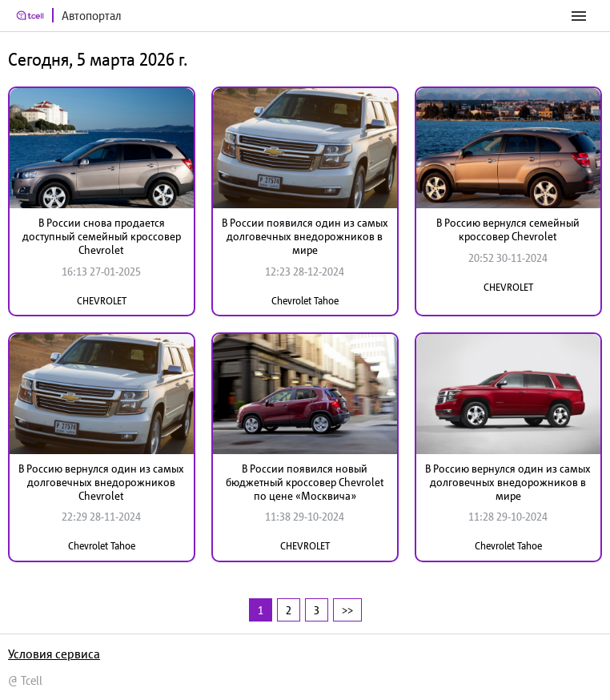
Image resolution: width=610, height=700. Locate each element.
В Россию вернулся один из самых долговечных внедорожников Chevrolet (101, 482)
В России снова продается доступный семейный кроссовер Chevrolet (102, 236)
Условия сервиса (54, 654)
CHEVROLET (102, 301)
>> (347, 610)
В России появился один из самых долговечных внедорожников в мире (305, 236)
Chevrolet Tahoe (305, 301)
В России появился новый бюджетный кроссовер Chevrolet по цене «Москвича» (305, 482)
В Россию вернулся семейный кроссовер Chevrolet (508, 229)
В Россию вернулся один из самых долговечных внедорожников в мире (508, 482)
